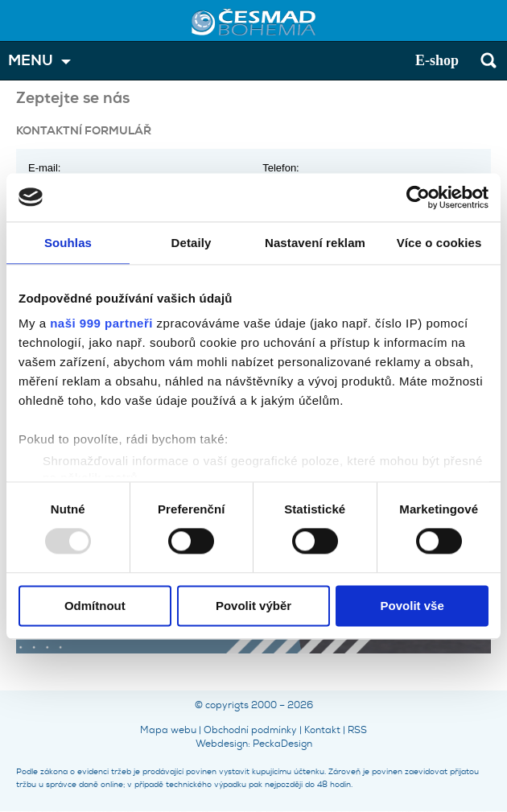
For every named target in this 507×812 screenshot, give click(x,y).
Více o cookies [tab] (439, 243)
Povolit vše (412, 606)
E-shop (437, 60)
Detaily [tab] (192, 243)
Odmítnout (95, 606)
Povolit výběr (253, 606)
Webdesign (222, 744)
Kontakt (322, 730)
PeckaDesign (282, 744)
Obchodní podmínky (250, 730)
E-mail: (44, 168)
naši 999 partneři (101, 323)
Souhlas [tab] (68, 243)
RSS (357, 730)
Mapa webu (168, 730)
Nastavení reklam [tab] (315, 243)
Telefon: (281, 168)
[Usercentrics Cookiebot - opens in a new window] (418, 197)
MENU (31, 61)
